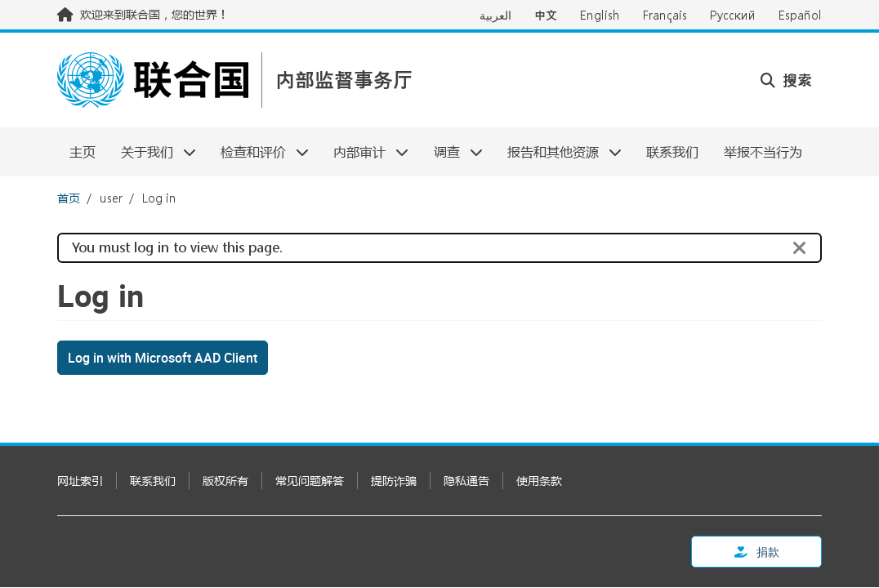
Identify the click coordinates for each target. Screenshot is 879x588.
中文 (546, 15)
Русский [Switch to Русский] (733, 15)
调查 (452, 151)
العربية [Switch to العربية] (495, 15)
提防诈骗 (394, 481)
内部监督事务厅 (344, 80)
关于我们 (152, 151)
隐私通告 (466, 481)
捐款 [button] (757, 552)
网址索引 (80, 481)
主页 (83, 151)
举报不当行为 (763, 151)
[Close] (800, 248)
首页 (69, 198)
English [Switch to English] (600, 15)
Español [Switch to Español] (800, 15)
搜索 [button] (786, 80)
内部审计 (365, 151)
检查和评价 (259, 151)
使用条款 (539, 481)
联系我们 (672, 151)
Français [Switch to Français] (665, 15)
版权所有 (225, 481)
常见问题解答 (310, 481)
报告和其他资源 (558, 151)
